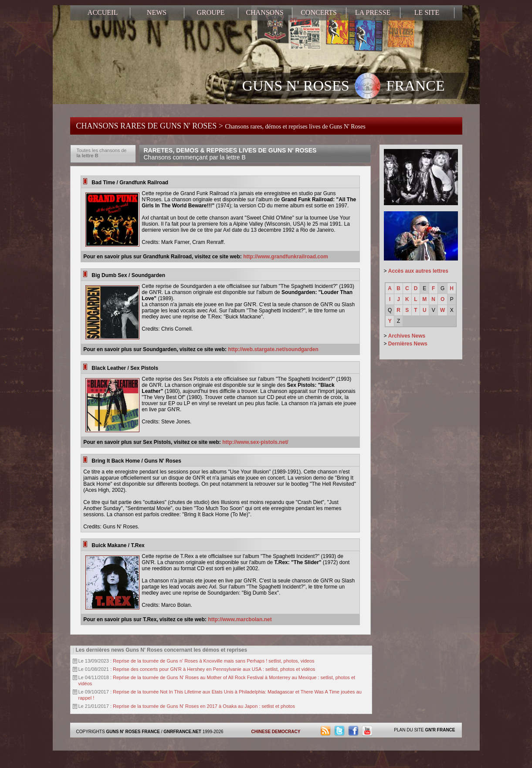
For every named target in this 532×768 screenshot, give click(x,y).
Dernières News (408, 344)
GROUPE (210, 12)
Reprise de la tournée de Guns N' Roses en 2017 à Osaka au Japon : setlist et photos (204, 706)
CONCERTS (319, 12)
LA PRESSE (373, 12)
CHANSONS (264, 12)
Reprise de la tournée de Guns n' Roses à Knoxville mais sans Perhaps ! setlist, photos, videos (214, 661)
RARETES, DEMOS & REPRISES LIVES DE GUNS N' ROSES (230, 154)
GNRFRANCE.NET (182, 732)
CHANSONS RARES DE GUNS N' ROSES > (221, 126)
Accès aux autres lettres (418, 271)
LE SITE (427, 12)
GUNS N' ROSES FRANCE (344, 87)
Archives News (407, 336)
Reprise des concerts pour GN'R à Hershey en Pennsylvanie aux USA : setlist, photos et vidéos (214, 669)
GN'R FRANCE (440, 730)
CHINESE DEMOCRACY (276, 732)
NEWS (157, 12)
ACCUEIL (103, 12)
